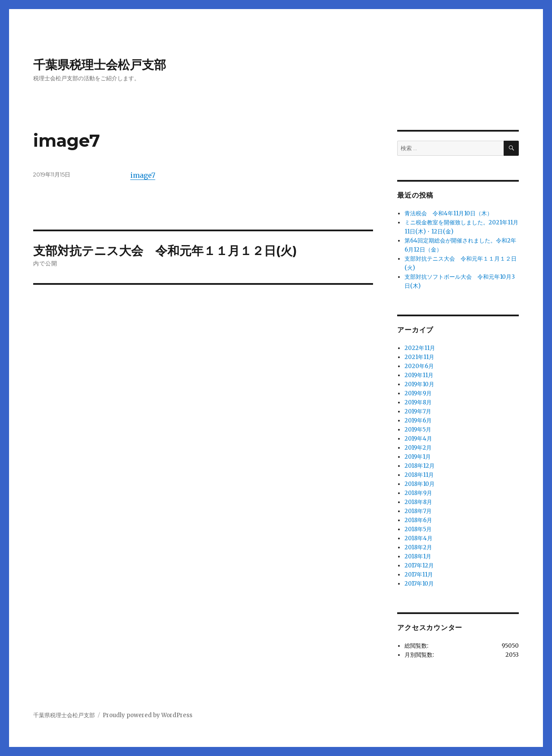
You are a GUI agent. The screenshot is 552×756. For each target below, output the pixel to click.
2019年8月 (418, 402)
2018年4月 (419, 538)
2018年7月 (418, 511)
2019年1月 (418, 457)
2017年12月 (419, 565)
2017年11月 (419, 575)
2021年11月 (419, 357)
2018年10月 (420, 484)
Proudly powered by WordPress (147, 715)
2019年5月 (418, 430)
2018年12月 (420, 466)
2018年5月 (418, 529)
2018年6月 (418, 520)
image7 (143, 175)
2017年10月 (419, 584)
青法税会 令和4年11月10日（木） (448, 213)
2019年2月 (418, 448)
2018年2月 (418, 547)
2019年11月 (419, 375)
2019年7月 (418, 411)
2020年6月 (419, 366)
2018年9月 (418, 493)
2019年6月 (418, 421)
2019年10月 (419, 384)
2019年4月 (418, 439)
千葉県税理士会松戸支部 (100, 65)
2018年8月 (418, 502)
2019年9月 (418, 393)
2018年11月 (419, 475)
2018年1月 (418, 556)
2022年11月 (420, 348)
